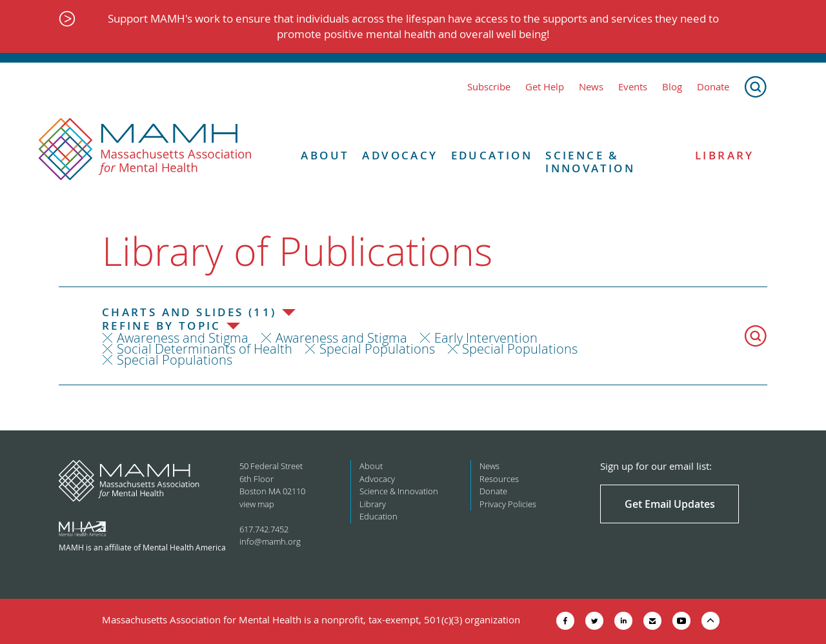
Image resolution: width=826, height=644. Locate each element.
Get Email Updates (670, 504)
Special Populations (377, 349)
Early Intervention (486, 338)
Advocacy (400, 156)
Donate (713, 87)
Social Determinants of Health (205, 349)
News (591, 87)
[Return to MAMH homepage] (145, 150)
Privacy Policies (508, 504)
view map (257, 504)
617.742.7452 (264, 529)
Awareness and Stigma (183, 338)
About (325, 156)
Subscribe (489, 87)
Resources (499, 479)
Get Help (545, 87)
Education (492, 156)
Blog (672, 87)
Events (633, 87)
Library (725, 156)
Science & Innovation (590, 162)
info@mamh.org (270, 541)
